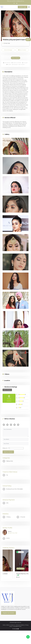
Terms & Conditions (20, 625)
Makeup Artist (8, 569)
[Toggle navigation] (29, 7)
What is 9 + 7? (6, 448)
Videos (9, 64)
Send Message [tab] (8, 50)
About (8, 625)
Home (4, 625)
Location (22, 64)
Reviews (15, 64)
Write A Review (16, 58)
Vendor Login (23, 7)
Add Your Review (8, 452)
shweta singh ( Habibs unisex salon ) (14, 574)
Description (7, 63)
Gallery (25, 63)
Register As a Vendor (8, 613)
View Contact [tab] (22, 50)
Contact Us (13, 625)
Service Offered (16, 63)
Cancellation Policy (17, 626)
